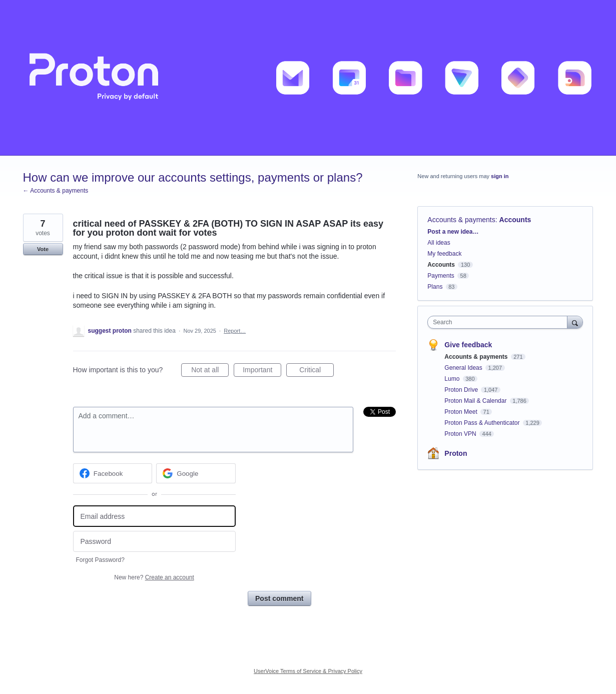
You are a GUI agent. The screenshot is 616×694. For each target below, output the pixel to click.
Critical (317, 371)
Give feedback (468, 345)
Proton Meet (462, 412)
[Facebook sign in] (113, 473)
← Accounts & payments (56, 191)
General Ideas (464, 368)
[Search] (575, 322)
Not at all (210, 371)
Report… (235, 331)
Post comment (279, 598)
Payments (441, 276)
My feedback (444, 254)
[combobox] (500, 322)
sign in (500, 176)
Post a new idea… (453, 232)
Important (262, 371)
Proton (456, 453)
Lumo (453, 379)
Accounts (515, 220)
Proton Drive (462, 390)
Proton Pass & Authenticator (483, 423)
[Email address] (154, 516)
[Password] (154, 542)
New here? (154, 577)
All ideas (439, 243)
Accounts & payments (461, 220)
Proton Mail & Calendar (476, 401)
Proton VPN (461, 434)
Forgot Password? (100, 560)
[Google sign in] (196, 473)
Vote (43, 249)
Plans (435, 287)
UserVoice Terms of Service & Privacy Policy (308, 671)
